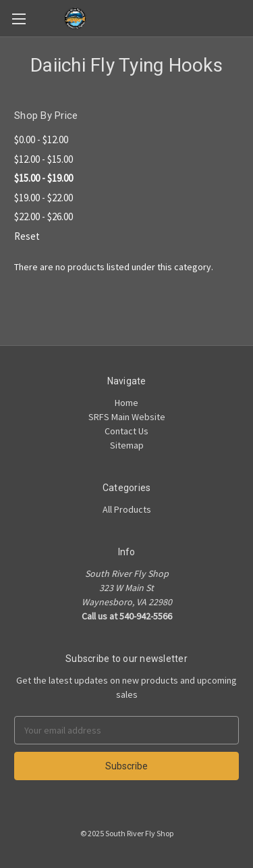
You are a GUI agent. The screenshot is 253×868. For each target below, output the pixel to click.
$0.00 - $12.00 (41, 139)
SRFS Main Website (127, 417)
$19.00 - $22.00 (44, 198)
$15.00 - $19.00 (44, 178)
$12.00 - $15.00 (44, 159)
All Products (127, 509)
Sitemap (127, 445)
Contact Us (126, 431)
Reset (27, 236)
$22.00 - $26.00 (44, 216)
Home (126, 403)
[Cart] (246, 18)
